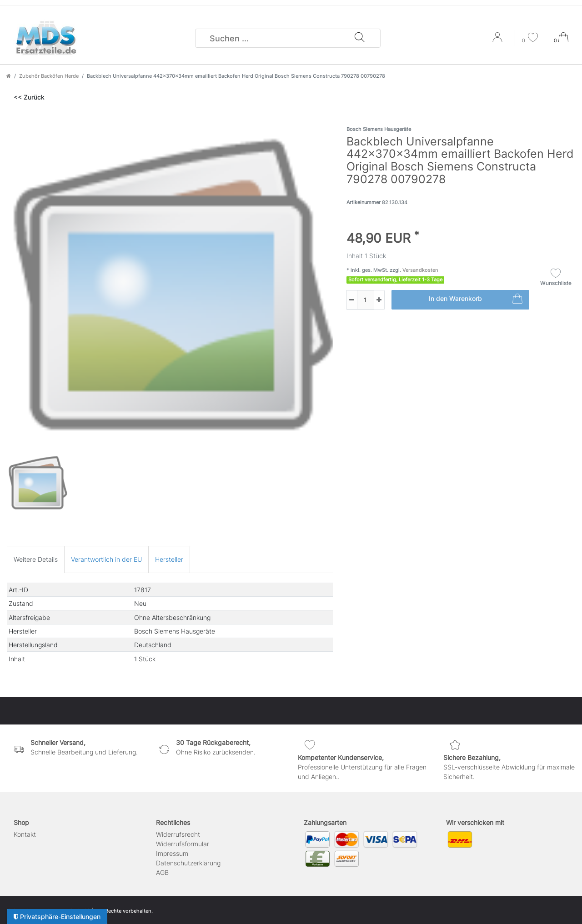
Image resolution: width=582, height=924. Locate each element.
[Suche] (360, 38)
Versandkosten (420, 270)
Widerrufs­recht (178, 834)
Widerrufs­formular (183, 844)
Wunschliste (556, 277)
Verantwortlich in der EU (106, 559)
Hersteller (169, 559)
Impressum (172, 853)
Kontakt (25, 834)
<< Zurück (29, 97)
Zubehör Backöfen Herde (49, 76)
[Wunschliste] (530, 38)
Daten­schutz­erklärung (188, 863)
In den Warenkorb (476, 300)
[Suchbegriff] (275, 38)
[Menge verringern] (352, 300)
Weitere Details (36, 559)
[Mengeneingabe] (360, 300)
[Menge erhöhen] (379, 300)
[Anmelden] (498, 40)
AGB (162, 872)
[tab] (36, 559)
